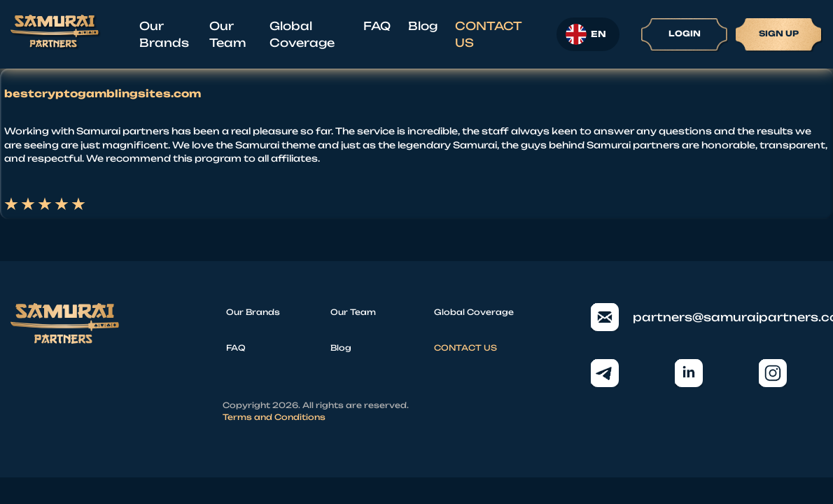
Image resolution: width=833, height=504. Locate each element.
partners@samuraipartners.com (707, 317)
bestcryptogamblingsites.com (103, 94)
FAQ (377, 26)
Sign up (779, 34)
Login (685, 34)
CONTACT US (488, 34)
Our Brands (164, 34)
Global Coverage (302, 34)
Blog (423, 26)
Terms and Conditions (274, 417)
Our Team (227, 34)
